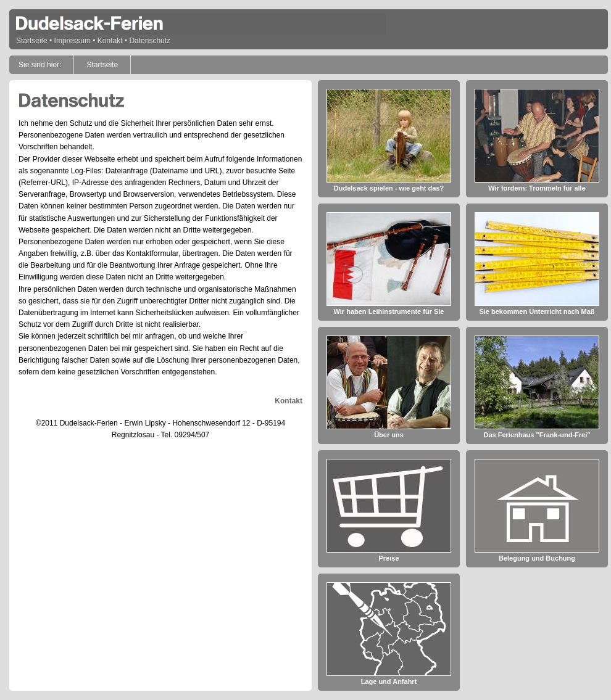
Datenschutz (150, 41)
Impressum (73, 41)
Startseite (32, 41)
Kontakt (110, 41)
